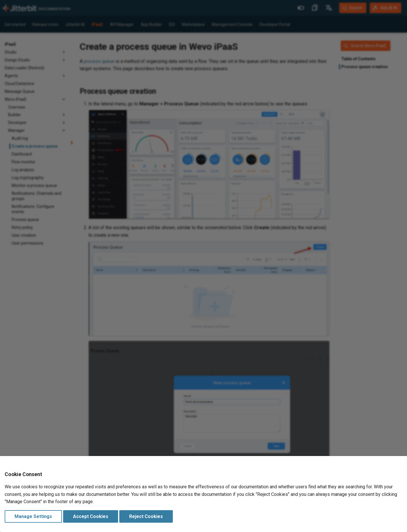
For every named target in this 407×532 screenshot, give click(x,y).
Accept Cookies (91, 516)
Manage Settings (33, 516)
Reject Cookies (146, 516)
